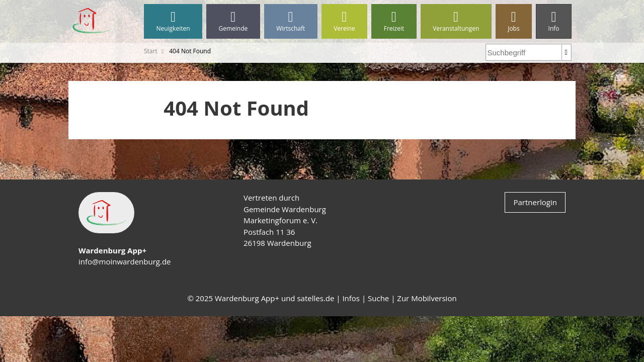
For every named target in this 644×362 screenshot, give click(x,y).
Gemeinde (233, 21)
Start (151, 51)
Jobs (514, 21)
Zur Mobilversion (427, 298)
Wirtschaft (291, 21)
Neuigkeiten (173, 21)
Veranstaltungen (456, 21)
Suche (378, 298)
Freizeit (394, 21)
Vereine (345, 21)
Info (554, 21)
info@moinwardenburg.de (125, 261)
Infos (351, 298)
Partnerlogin (535, 202)
